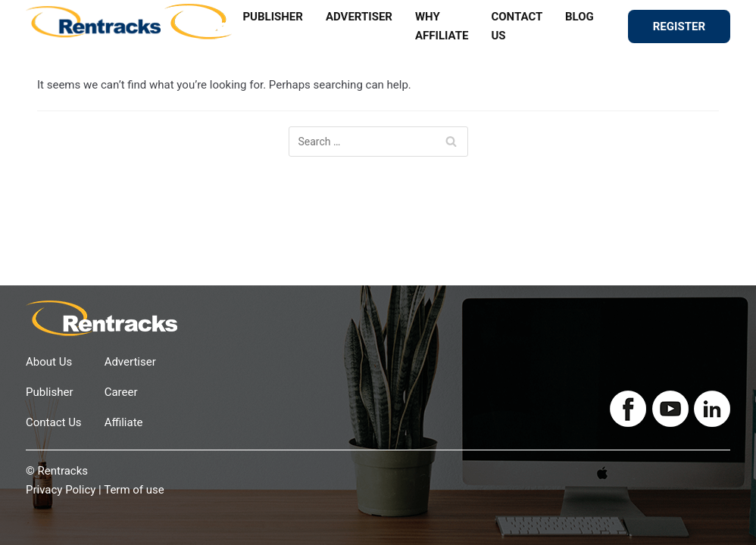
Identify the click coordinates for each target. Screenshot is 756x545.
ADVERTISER (359, 17)
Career (121, 392)
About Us (49, 362)
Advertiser (130, 362)
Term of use (134, 490)
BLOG (579, 17)
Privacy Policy (61, 490)
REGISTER (679, 26)
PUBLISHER (273, 17)
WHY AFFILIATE (442, 26)
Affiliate (124, 422)
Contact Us (54, 422)
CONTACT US (517, 26)
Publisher (50, 392)
